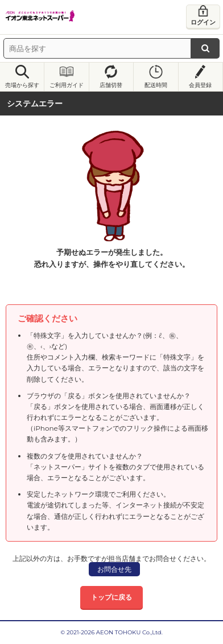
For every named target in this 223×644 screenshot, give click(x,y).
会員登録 (200, 85)
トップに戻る (111, 597)
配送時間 (156, 85)
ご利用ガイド (67, 85)
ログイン (203, 22)
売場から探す (22, 85)
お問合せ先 (114, 569)
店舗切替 (111, 85)
